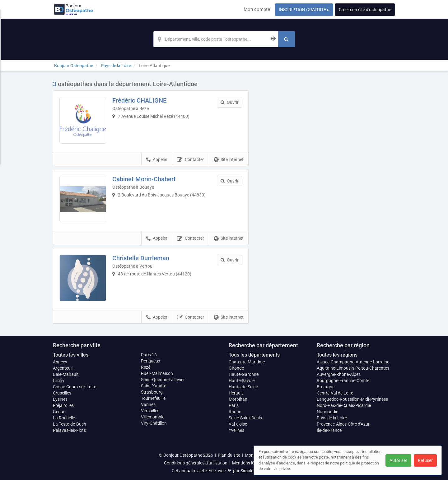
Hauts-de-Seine (243, 387)
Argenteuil (63, 368)
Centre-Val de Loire (335, 393)
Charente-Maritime (247, 362)
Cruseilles (62, 393)
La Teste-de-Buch (70, 424)
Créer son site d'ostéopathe (365, 10)
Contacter (191, 160)
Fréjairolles (63, 405)
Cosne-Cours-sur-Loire (75, 387)
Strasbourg (152, 392)
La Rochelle (64, 418)
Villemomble (153, 417)
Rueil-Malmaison (157, 373)
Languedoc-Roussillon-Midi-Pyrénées (352, 399)
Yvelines (236, 430)
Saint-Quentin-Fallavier (163, 380)
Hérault (236, 393)
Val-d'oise (238, 424)
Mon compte (257, 9)
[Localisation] (216, 39)
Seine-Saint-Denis (245, 418)
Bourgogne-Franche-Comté (343, 381)
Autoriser (398, 460)
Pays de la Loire (332, 418)
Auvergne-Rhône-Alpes (339, 374)
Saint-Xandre (154, 386)
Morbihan (238, 399)
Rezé (146, 367)
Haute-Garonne (244, 374)
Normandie (327, 412)
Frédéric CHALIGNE (139, 100)
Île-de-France (329, 430)
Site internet (229, 160)
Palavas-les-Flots (69, 430)
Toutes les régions (337, 355)
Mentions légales (248, 463)
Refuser (425, 460)
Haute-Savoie (242, 381)
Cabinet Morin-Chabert (144, 179)
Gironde (236, 368)
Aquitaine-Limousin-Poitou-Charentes (353, 368)
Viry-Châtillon (154, 423)
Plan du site (229, 455)
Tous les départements (254, 355)
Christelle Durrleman (141, 258)
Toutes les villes (71, 355)
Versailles (150, 411)
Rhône (235, 412)
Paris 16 (149, 355)
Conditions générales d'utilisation (196, 463)
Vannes (148, 404)
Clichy (59, 381)
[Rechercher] (286, 39)
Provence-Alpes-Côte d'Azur (343, 424)
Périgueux (151, 361)
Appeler (157, 160)
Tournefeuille (153, 398)
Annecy (60, 362)
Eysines (60, 399)
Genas (59, 412)
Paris (234, 405)
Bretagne (326, 387)
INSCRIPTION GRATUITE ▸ (304, 10)
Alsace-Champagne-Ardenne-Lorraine (353, 362)
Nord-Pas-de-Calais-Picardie (344, 405)
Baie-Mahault (66, 374)
